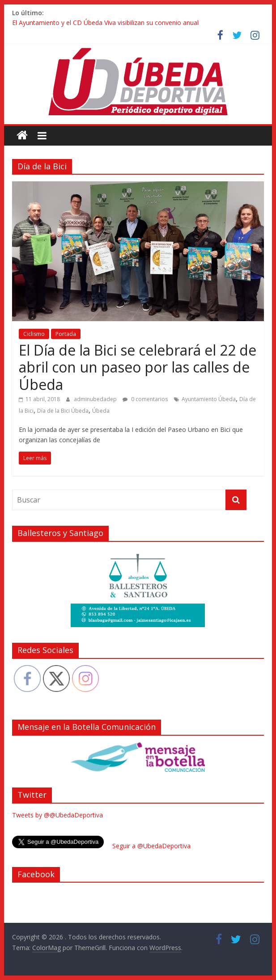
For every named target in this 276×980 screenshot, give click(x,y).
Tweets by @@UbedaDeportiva (57, 815)
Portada (66, 334)
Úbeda (101, 411)
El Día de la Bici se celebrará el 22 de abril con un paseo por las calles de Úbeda (138, 367)
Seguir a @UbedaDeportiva (151, 846)
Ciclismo (34, 334)
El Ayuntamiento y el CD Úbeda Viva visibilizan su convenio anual (105, 23)
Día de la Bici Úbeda (63, 411)
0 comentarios (145, 399)
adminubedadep (96, 399)
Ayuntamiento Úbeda (209, 399)
